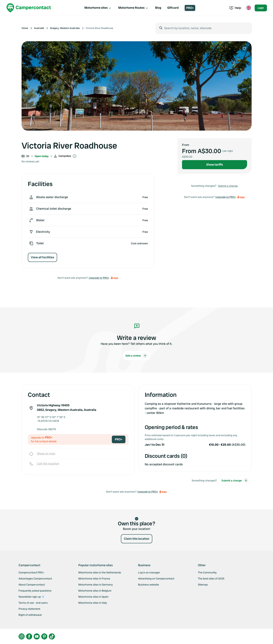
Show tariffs (215, 165)
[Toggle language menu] (249, 8)
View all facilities (42, 257)
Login (261, 8)
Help (235, 8)
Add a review (137, 356)
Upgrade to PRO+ (99, 278)
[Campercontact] (29, 8)
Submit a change (228, 186)
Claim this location (137, 539)
